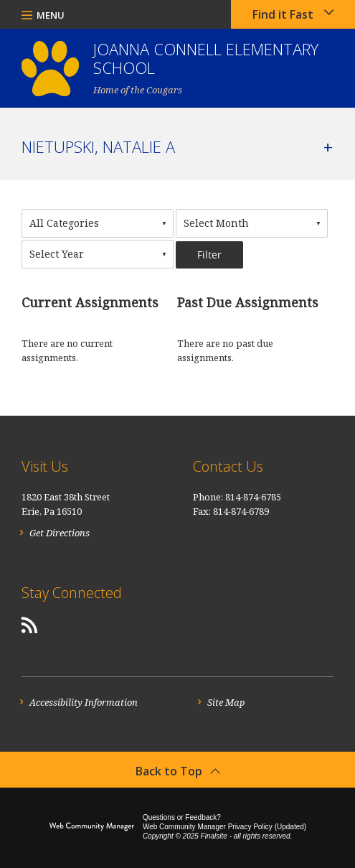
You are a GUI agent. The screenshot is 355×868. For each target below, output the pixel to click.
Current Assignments (90, 302)
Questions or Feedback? (182, 817)
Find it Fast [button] (283, 14)
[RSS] (29, 625)
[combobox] (98, 223)
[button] (43, 14)
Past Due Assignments (248, 302)
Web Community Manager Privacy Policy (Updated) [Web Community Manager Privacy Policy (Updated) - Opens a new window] (224, 827)
